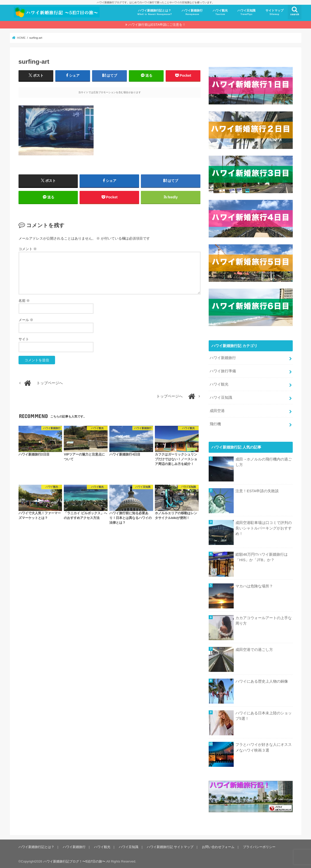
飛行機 (215, 423)
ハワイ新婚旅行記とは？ (155, 12)
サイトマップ (274, 12)
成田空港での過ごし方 (254, 648)
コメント (28, 249)
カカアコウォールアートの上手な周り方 (264, 620)
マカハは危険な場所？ (254, 585)
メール (26, 320)
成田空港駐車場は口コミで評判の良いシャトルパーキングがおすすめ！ (264, 527)
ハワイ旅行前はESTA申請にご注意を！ (157, 25)
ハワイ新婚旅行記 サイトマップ (170, 846)
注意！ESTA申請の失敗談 (257, 490)
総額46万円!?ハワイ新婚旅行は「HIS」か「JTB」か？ (262, 556)
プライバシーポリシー (259, 846)
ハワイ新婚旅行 (192, 12)
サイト (24, 339)
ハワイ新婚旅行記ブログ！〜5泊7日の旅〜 (74, 860)
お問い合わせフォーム (218, 846)
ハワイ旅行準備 (223, 370)
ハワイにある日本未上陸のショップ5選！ (264, 715)
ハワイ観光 (220, 12)
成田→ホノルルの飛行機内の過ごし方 (264, 461)
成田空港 (217, 410)
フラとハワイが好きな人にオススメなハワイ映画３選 (264, 746)
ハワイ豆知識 (246, 12)
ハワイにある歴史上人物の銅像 (262, 680)
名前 (24, 301)
